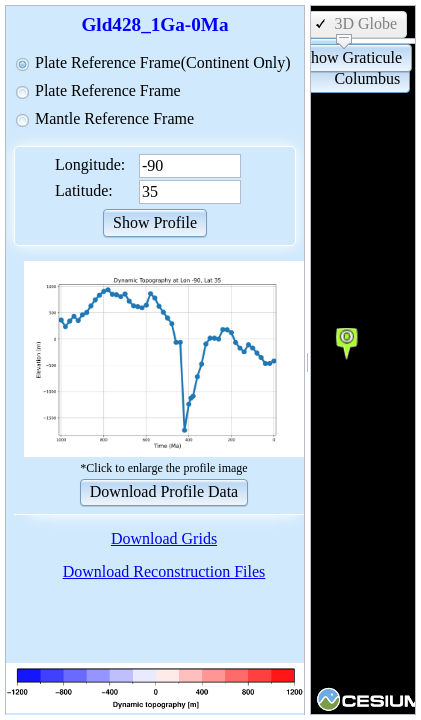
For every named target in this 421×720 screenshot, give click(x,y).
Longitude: (90, 164)
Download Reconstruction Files (164, 571)
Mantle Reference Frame (114, 118)
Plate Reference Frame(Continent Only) (162, 62)
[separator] (307, 360)
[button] (155, 221)
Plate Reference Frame (108, 90)
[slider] (344, 42)
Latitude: (84, 190)
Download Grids (164, 538)
